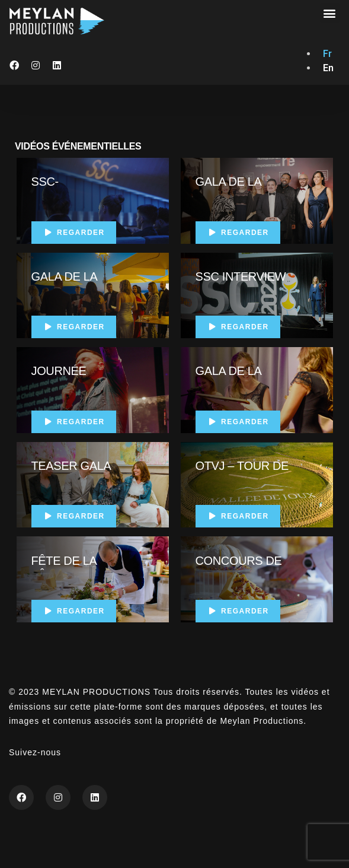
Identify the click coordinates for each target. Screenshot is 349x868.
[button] (330, 13)
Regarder (74, 233)
